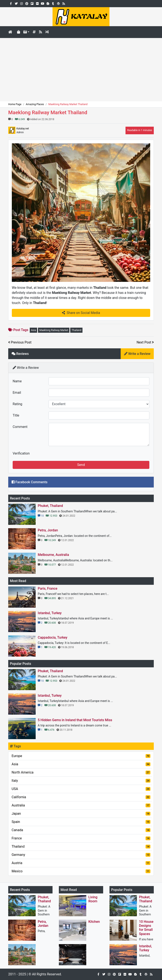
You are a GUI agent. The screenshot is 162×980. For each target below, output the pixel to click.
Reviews (20, 354)
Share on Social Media (81, 313)
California (81, 797)
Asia (33, 330)
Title (16, 415)
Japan (81, 814)
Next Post (145, 342)
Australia (81, 805)
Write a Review (137, 354)
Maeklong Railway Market (54, 330)
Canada (81, 830)
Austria (81, 863)
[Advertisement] (81, 70)
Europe (81, 756)
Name (17, 381)
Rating (18, 404)
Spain (81, 822)
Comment (20, 427)
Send (81, 465)
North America (81, 772)
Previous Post (20, 342)
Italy (81, 781)
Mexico (81, 871)
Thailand (76, 330)
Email (17, 393)
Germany (81, 855)
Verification (21, 453)
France (81, 838)
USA (81, 789)
